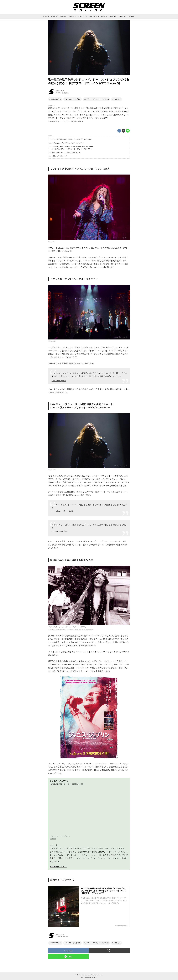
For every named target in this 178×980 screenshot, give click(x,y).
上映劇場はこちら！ (58, 867)
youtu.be (53, 839)
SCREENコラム (67, 115)
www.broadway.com (59, 381)
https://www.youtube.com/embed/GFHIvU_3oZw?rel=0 (89, 812)
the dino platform (91, 977)
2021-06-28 (60, 91)
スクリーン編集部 (62, 93)
